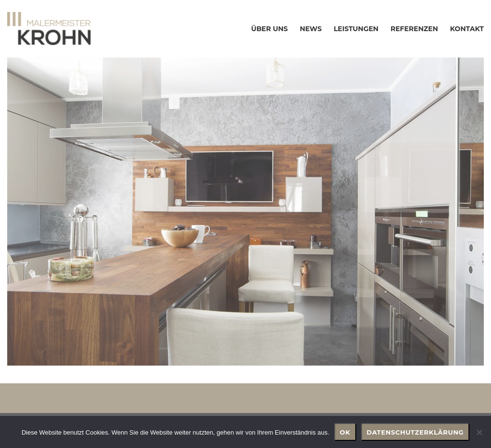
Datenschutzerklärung (415, 432)
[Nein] (479, 432)
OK (345, 432)
